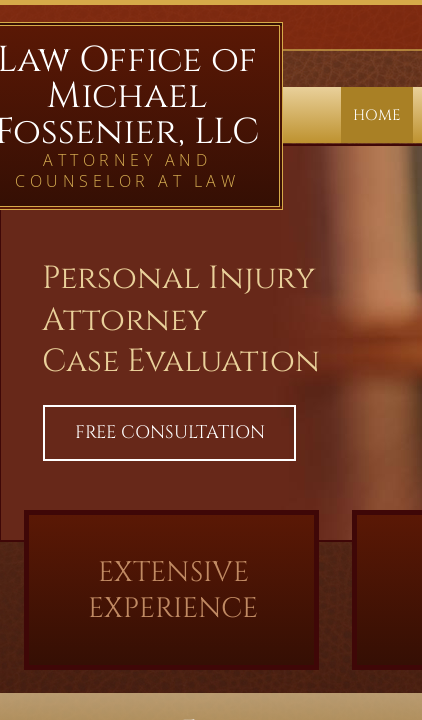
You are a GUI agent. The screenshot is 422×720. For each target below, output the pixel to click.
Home (377, 115)
